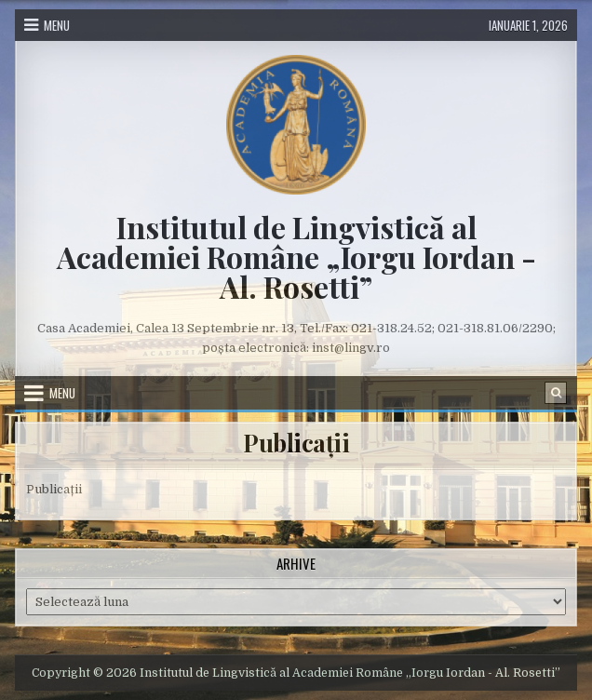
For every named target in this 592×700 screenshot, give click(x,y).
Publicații (296, 443)
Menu (57, 25)
